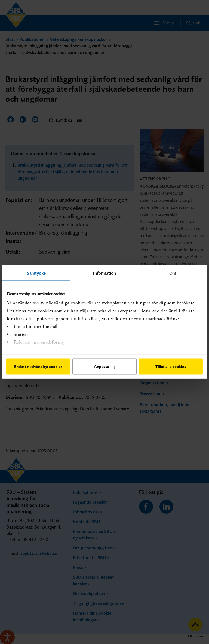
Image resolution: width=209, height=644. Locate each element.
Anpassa (105, 367)
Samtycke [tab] (36, 273)
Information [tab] (104, 273)
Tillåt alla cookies (171, 367)
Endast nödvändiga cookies (38, 367)
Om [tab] (173, 273)
